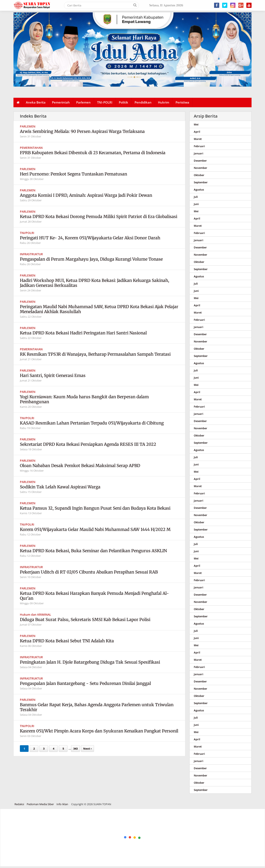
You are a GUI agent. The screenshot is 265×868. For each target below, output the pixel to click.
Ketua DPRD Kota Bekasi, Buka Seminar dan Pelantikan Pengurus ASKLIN (93, 551)
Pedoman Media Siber (40, 804)
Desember (200, 161)
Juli (196, 197)
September (201, 182)
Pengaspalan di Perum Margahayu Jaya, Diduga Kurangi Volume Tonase (91, 259)
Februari (199, 146)
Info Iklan (62, 804)
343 (75, 749)
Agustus (199, 190)
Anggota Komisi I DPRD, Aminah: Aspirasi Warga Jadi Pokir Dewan (87, 195)
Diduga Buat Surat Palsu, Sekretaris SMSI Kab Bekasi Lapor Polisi (85, 619)
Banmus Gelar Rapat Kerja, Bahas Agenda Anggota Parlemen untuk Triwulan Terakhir (97, 707)
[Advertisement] (124, 838)
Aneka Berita (36, 102)
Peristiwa (182, 102)
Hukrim (164, 102)
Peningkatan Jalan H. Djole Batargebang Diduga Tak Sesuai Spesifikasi (90, 662)
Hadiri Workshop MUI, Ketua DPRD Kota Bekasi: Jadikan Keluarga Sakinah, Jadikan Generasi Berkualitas (95, 283)
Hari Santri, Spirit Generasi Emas (53, 375)
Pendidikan (143, 102)
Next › (87, 749)
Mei (196, 124)
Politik (123, 102)
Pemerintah (61, 102)
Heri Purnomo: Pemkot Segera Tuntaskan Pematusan (73, 174)
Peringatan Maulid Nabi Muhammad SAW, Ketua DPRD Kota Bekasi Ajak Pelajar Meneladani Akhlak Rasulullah (99, 309)
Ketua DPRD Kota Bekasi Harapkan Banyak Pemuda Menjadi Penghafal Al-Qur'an (94, 596)
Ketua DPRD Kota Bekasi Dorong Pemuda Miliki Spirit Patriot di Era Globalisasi (99, 216)
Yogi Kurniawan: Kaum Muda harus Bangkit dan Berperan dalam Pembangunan (84, 399)
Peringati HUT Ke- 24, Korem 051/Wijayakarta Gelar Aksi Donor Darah (90, 238)
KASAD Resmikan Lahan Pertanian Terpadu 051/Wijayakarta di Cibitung (92, 423)
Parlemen (83, 102)
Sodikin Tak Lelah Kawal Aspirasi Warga (60, 487)
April (197, 132)
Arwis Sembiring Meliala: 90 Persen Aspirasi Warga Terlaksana (82, 131)
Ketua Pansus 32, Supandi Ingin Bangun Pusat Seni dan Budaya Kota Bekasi (95, 508)
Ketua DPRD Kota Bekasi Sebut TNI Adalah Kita (67, 641)
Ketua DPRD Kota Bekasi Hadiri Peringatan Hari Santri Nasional (83, 333)
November (201, 168)
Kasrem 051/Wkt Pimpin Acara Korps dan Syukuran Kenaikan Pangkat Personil (99, 731)
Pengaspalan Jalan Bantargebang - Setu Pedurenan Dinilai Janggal (85, 683)
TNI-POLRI (105, 102)
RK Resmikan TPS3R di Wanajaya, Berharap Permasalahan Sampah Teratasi (95, 354)
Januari (199, 153)
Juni (196, 204)
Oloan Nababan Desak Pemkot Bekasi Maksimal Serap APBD (80, 466)
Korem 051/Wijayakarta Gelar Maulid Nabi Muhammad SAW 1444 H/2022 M (95, 529)
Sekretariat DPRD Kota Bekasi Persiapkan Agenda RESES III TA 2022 (88, 444)
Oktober (199, 175)
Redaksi (19, 804)
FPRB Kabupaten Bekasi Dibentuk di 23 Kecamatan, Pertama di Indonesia (93, 153)
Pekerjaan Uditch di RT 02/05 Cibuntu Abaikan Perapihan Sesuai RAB (89, 572)
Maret (198, 139)
